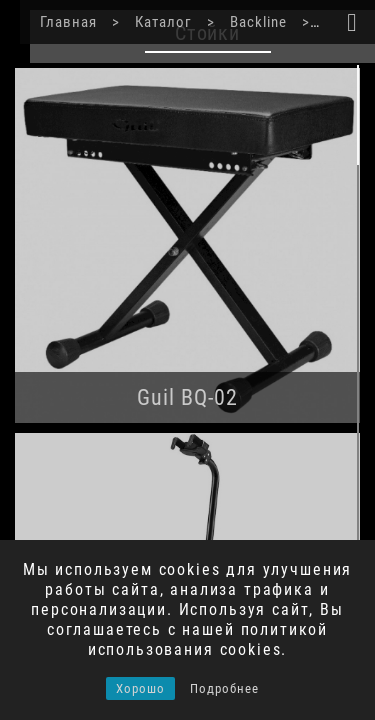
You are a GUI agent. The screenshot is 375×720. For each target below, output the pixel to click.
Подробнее (224, 688)
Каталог (138, 22)
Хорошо (140, 688)
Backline (229, 22)
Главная (47, 22)
